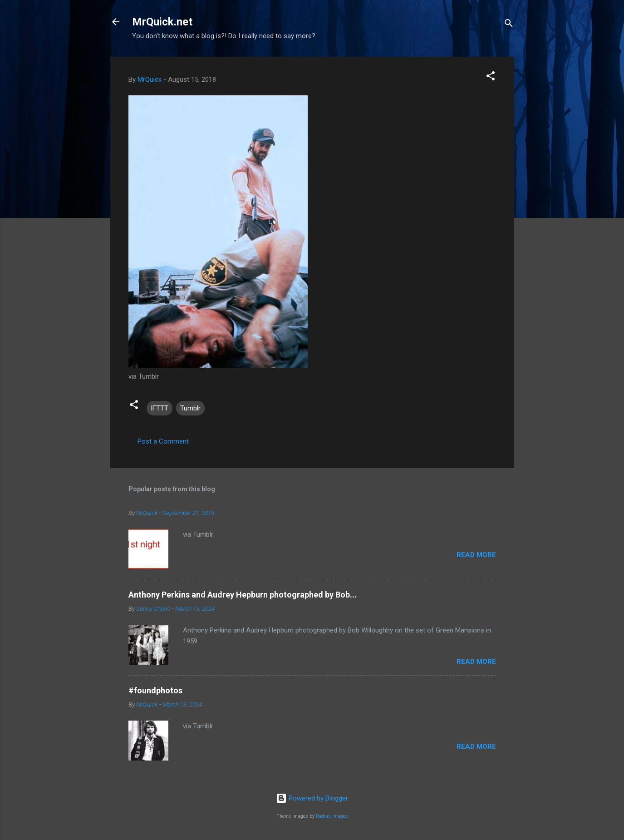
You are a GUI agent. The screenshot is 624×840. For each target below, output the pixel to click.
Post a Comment (163, 441)
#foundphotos (155, 690)
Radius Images (332, 816)
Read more (476, 555)
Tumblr (190, 408)
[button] (491, 77)
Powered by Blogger (312, 798)
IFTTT (160, 408)
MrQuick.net (162, 22)
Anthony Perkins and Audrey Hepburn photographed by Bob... (243, 595)
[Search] (509, 25)
